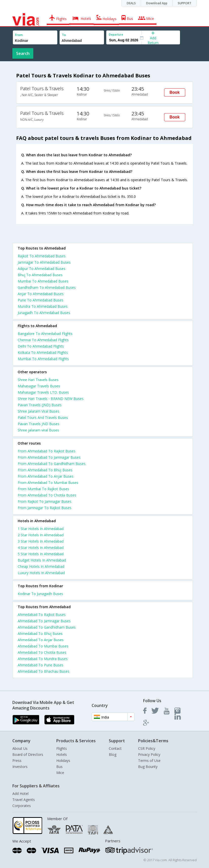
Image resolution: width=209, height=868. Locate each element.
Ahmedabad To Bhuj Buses (40, 633)
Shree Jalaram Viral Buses (38, 411)
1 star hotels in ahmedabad (41, 529)
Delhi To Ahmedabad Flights (41, 346)
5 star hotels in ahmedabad (41, 554)
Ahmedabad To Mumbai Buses (43, 646)
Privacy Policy (149, 754)
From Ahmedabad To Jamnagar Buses (49, 457)
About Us (20, 748)
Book (175, 92)
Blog (113, 754)
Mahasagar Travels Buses (39, 386)
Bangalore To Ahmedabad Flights (45, 334)
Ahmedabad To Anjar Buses (41, 640)
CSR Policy (147, 748)
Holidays (63, 761)
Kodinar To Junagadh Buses (40, 594)
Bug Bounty (148, 767)
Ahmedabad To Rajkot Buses (42, 615)
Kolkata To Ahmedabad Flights (43, 352)
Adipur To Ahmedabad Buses (42, 269)
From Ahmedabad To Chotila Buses (47, 495)
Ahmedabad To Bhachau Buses (44, 671)
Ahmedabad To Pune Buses (41, 665)
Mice (60, 773)
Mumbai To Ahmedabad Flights (43, 359)
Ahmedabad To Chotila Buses (42, 652)
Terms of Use (149, 761)
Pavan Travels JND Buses (38, 424)
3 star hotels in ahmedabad (41, 541)
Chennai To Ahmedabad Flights (43, 340)
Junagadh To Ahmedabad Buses (44, 313)
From (19, 35)
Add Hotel (20, 794)
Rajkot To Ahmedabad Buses (42, 256)
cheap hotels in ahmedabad (41, 566)
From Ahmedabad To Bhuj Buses (45, 470)
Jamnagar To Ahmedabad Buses (44, 262)
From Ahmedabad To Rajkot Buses (47, 451)
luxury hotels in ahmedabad (41, 573)
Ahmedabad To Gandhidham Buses (47, 627)
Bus (59, 767)
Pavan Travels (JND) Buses (40, 405)
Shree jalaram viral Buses (38, 430)
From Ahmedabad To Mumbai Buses (48, 483)
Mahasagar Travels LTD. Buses (43, 392)
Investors (20, 767)
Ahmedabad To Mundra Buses (43, 659)
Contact (115, 748)
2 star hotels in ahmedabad (41, 535)
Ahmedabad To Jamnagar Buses (44, 621)
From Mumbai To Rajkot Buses (43, 489)
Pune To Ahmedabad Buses (41, 300)
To (64, 35)
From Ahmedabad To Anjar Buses (46, 476)
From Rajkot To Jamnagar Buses (45, 501)
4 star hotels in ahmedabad (41, 548)
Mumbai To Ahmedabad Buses (43, 281)
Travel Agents (24, 800)
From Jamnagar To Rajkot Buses (45, 508)
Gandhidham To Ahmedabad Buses (47, 287)
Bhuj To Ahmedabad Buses (40, 275)
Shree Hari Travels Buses (38, 380)
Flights (62, 748)
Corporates (22, 806)
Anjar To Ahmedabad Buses (41, 294)
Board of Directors (28, 754)
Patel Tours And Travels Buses (43, 417)
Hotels (62, 754)
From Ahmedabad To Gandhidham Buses (52, 464)
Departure (116, 34)
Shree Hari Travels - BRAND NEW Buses (51, 399)
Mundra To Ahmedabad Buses (43, 306)
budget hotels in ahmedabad (42, 560)
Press (17, 761)
